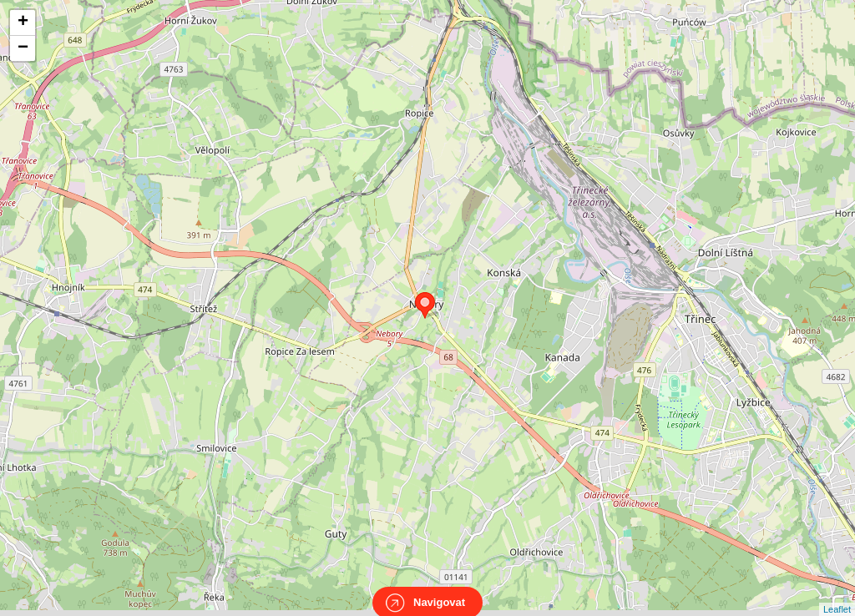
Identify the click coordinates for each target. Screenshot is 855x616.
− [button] (23, 48)
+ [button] (23, 23)
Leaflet (837, 594)
